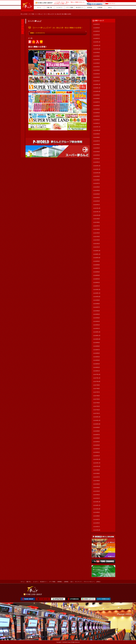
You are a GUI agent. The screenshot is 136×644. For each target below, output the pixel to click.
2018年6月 (97, 353)
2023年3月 (97, 155)
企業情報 (66, 582)
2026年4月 (97, 28)
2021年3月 (97, 240)
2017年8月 (97, 389)
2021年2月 (97, 244)
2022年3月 (97, 198)
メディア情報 (31, 14)
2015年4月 (97, 488)
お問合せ (104, 1)
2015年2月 (97, 495)
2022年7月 (97, 183)
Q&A (71, 582)
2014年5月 (97, 523)
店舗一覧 (28, 582)
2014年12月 (97, 502)
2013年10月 (97, 530)
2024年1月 (97, 123)
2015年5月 (97, 484)
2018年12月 (97, 332)
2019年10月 (97, 297)
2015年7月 (97, 477)
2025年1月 (97, 81)
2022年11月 (97, 169)
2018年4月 (97, 360)
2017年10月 (97, 382)
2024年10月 (97, 91)
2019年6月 (97, 311)
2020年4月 (97, 275)
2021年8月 (97, 222)
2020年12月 (97, 251)
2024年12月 (97, 84)
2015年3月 (97, 491)
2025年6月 (97, 63)
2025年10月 (97, 49)
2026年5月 (97, 24)
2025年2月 (97, 77)
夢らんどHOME (24, 14)
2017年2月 (97, 410)
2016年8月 (97, 431)
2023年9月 (97, 134)
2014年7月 (97, 520)
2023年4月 (97, 152)
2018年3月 (97, 364)
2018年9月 (97, 343)
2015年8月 (97, 473)
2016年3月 (97, 449)
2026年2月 (97, 35)
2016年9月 (97, 427)
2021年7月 (97, 226)
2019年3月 (97, 321)
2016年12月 (97, 417)
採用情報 (59, 582)
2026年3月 (97, 31)
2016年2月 (97, 452)
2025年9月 (97, 53)
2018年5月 (97, 357)
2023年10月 (97, 130)
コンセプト (35, 582)
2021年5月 (97, 233)
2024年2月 (97, 120)
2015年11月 (97, 463)
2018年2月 (97, 367)
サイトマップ (91, 1)
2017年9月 (97, 385)
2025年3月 (97, 74)
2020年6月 (97, 272)
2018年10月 (97, 339)
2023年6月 (97, 145)
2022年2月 (97, 201)
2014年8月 (97, 516)
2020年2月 (97, 283)
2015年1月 (97, 498)
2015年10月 (97, 466)
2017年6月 (97, 396)
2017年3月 (97, 406)
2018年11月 (97, 336)
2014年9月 (97, 512)
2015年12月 (97, 459)
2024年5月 (97, 109)
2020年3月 (97, 279)
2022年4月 (97, 194)
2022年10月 (97, 173)
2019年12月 (97, 290)
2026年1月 (97, 38)
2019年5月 (97, 314)
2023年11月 (97, 127)
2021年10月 (97, 215)
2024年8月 (97, 99)
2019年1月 (97, 328)
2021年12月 (97, 208)
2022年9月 (97, 176)
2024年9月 (97, 95)
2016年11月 (97, 420)
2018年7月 (97, 350)
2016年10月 (97, 424)
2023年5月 (97, 148)
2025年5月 (97, 67)
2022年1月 (97, 205)
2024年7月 (97, 102)
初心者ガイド (43, 582)
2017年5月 (97, 399)
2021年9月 (97, 219)
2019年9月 (97, 300)
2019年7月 (97, 307)
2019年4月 (97, 318)
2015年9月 (97, 470)
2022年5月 (97, 190)
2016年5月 (97, 442)
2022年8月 (97, 180)
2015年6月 (97, 481)
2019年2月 (97, 325)
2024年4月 (97, 113)
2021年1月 (97, 247)
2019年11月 (97, 293)
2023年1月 (97, 162)
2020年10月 (97, 258)
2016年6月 (97, 438)
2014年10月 (97, 509)
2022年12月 (97, 166)
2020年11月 (97, 254)
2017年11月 (97, 378)
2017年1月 (97, 413)
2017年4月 (97, 403)
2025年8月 (97, 56)
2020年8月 (97, 265)
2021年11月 (97, 212)
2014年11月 (97, 505)
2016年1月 (97, 456)
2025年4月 (97, 70)
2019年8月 (97, 304)
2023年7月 (97, 141)
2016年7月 (97, 435)
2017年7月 (97, 392)
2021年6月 (97, 229)
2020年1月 (97, 286)
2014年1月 (97, 527)
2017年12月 (97, 374)
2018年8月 (97, 346)
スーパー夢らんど (39, 14)
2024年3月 (97, 116)
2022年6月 (97, 187)
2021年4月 (97, 237)
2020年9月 (97, 261)
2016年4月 (97, 445)
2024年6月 (97, 106)
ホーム (22, 582)
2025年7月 (97, 60)
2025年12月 (97, 42)
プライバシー (98, 1)
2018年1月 (97, 371)
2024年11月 (97, 88)
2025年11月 (97, 46)
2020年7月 (97, 268)
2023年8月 (97, 137)
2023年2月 (97, 159)
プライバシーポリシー (89, 582)
